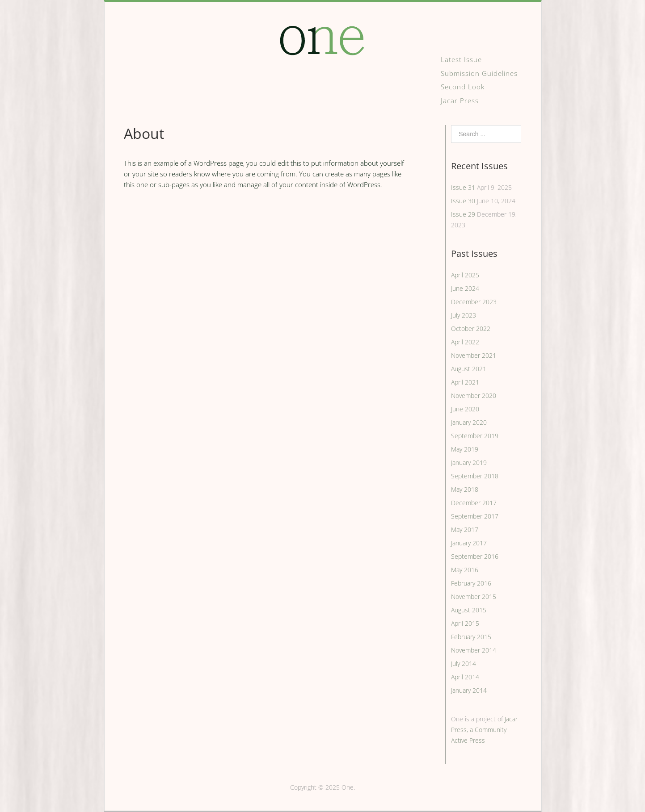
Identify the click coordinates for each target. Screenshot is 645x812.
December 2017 (474, 503)
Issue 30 (463, 201)
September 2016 (475, 556)
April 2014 (465, 677)
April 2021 (465, 382)
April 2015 (465, 623)
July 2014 (464, 663)
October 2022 (471, 329)
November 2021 (474, 355)
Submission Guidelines (479, 73)
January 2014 (469, 690)
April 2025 (465, 275)
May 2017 (465, 529)
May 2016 (465, 570)
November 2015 (474, 596)
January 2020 (469, 422)
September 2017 (475, 516)
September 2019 (475, 436)
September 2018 (475, 476)
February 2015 (471, 637)
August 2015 (469, 610)
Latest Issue (461, 59)
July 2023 (464, 315)
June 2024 (465, 288)
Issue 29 (463, 214)
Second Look (463, 87)
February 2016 (471, 583)
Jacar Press (460, 100)
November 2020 (474, 396)
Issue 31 (463, 187)
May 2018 (465, 489)
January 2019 (469, 463)
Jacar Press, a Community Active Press (484, 730)
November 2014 (474, 650)
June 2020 (465, 409)
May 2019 (465, 449)
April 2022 (465, 342)
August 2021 (469, 369)
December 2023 (474, 302)
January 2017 (469, 543)
